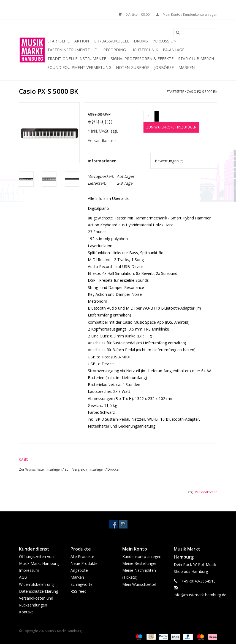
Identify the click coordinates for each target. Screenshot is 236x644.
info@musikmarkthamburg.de (200, 595)
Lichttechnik (144, 50)
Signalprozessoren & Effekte (142, 59)
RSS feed (78, 591)
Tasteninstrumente (69, 50)
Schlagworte (82, 584)
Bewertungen (169, 161)
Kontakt (26, 612)
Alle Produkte (82, 556)
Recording (115, 50)
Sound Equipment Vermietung (79, 67)
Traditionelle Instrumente (77, 59)
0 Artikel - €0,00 (135, 14)
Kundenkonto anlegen (142, 556)
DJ (97, 50)
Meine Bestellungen (140, 563)
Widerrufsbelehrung (36, 584)
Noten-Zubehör (133, 67)
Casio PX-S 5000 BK (202, 92)
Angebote (79, 570)
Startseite (59, 41)
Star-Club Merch (196, 59)
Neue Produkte (84, 563)
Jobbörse (164, 67)
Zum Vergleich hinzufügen (85, 469)
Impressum (29, 570)
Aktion (82, 41)
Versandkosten (102, 140)
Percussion (165, 41)
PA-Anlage (173, 50)
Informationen (102, 161)
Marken (187, 67)
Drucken (114, 469)
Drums (141, 41)
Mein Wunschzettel (139, 584)
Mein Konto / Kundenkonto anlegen (187, 14)
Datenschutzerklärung (39, 591)
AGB (23, 577)
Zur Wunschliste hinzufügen (41, 469)
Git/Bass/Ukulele (111, 41)
